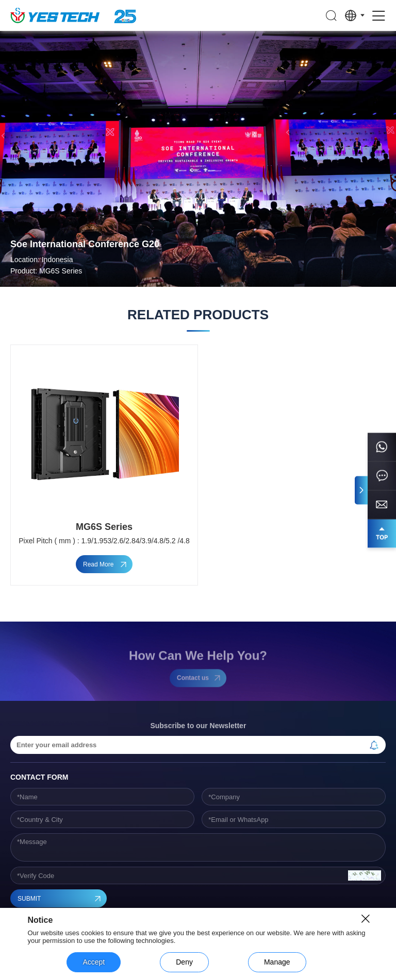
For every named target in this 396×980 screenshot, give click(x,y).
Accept (94, 962)
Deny (184, 962)
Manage (277, 962)
